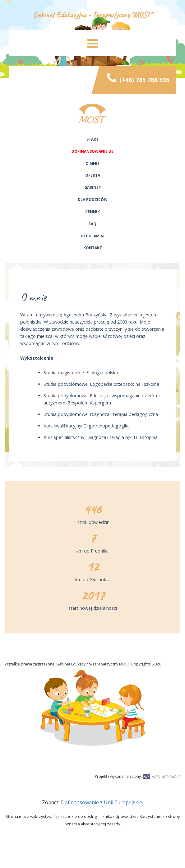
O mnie (92, 163)
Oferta (93, 175)
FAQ (92, 224)
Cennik (92, 212)
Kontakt (93, 248)
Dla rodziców (93, 200)
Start (92, 139)
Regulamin (92, 236)
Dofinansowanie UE (92, 151)
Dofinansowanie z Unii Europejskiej (102, 802)
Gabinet (93, 187)
